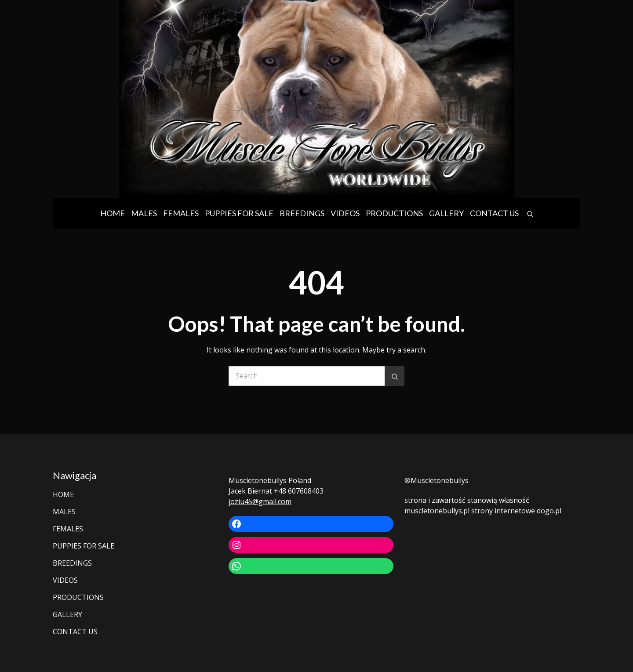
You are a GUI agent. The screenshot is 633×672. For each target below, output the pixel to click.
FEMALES (181, 213)
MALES (144, 213)
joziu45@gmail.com (260, 501)
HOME (113, 213)
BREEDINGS (302, 213)
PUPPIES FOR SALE (239, 213)
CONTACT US (494, 213)
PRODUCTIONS (394, 213)
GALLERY (446, 213)
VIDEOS (345, 213)
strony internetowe (503, 511)
